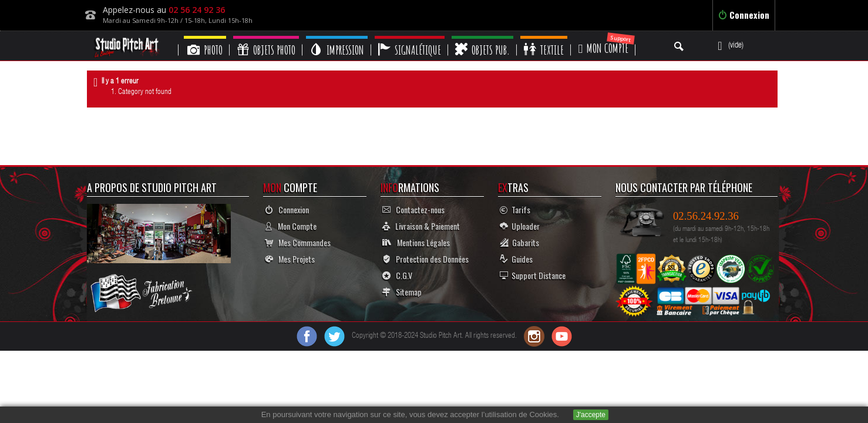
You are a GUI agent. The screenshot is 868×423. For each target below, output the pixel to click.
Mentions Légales (416, 242)
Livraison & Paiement (421, 226)
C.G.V (397, 275)
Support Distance (533, 275)
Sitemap (402, 292)
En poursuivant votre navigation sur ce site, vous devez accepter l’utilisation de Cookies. (410, 414)
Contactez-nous (413, 209)
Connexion (744, 15)
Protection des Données (425, 259)
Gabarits (519, 242)
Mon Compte (291, 226)
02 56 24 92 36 (197, 10)
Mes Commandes (298, 242)
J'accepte (591, 415)
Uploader (520, 226)
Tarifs (515, 209)
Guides (516, 259)
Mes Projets (290, 259)
